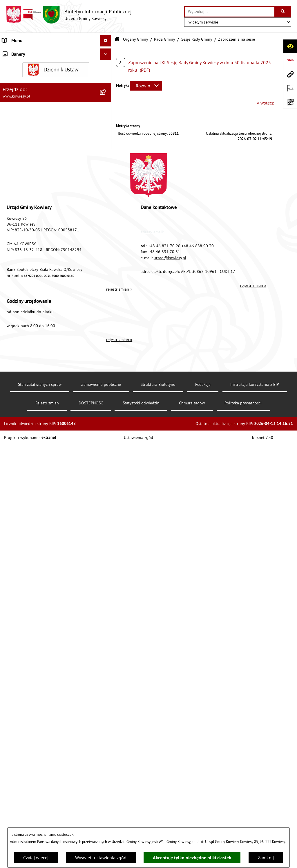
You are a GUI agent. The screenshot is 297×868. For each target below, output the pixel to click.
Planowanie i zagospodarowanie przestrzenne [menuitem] (48, 299)
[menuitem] (56, 79)
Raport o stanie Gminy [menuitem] (24, 264)
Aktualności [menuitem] (14, 564)
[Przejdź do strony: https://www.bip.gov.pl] (290, 60)
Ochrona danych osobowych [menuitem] (30, 541)
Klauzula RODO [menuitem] (18, 552)
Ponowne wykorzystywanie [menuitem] (29, 471)
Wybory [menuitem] (10, 436)
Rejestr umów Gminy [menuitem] (23, 371)
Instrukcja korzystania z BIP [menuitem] (29, 517)
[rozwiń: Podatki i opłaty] (107, 288)
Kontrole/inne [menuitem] (16, 494)
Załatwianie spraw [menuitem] (20, 413)
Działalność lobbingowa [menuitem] (26, 424)
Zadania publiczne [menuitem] (21, 359)
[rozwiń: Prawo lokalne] (107, 171)
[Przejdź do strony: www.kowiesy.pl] (290, 74)
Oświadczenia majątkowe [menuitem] (27, 218)
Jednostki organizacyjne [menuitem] (26, 241)
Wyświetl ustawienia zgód (101, 858)
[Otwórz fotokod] (290, 102)
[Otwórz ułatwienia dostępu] (290, 46)
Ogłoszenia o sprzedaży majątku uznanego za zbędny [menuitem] (47, 344)
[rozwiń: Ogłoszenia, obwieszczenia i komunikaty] (107, 311)
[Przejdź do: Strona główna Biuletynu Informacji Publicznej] (117, 39)
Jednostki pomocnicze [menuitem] (24, 253)
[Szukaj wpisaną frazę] (283, 12)
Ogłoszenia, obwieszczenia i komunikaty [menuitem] (42, 311)
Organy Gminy (136, 39)
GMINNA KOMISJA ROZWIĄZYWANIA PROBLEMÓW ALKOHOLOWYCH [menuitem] (38, 386)
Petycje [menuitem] (9, 482)
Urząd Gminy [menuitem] (15, 52)
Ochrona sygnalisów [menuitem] (22, 575)
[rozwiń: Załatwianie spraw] (107, 413)
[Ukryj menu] (106, 41)
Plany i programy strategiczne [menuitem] (31, 276)
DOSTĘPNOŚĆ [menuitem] (16, 529)
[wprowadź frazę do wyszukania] (230, 12)
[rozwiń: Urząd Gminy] (107, 52)
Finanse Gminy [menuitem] (17, 195)
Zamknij (266, 858)
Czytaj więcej (36, 858)
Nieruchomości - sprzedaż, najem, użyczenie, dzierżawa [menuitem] (45, 326)
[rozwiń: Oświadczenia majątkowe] (107, 218)
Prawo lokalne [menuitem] (17, 171)
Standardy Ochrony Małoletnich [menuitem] (33, 183)
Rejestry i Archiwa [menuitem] (19, 448)
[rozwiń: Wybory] (107, 436)
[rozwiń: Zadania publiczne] (107, 360)
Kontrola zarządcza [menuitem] (21, 229)
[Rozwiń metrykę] (146, 86)
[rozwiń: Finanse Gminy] (107, 195)
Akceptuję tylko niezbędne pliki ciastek (192, 858)
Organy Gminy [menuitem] (16, 64)
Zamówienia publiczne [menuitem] (25, 206)
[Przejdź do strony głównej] (69, 15)
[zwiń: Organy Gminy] (107, 64)
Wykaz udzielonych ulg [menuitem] (25, 401)
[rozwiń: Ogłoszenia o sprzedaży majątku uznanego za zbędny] (107, 341)
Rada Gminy (165, 39)
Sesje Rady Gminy (197, 39)
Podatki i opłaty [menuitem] (18, 287)
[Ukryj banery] (106, 589)
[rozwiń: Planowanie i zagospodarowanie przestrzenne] (107, 299)
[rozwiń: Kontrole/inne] (107, 494)
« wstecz (265, 103)
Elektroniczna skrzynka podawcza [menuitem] (36, 506)
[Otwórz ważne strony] (290, 88)
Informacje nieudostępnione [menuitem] (30, 459)
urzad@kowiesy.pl (170, 746)
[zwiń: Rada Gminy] (107, 94)
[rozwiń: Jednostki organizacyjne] (107, 241)
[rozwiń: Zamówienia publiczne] (107, 206)
